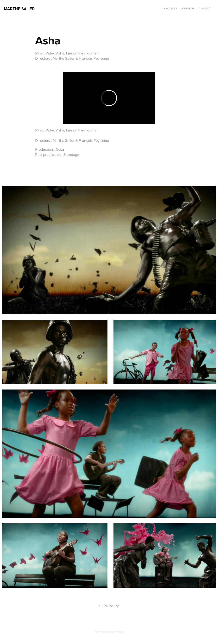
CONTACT (205, 8)
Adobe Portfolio (115, 632)
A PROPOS (188, 8)
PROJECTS (170, 8)
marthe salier (20, 9)
